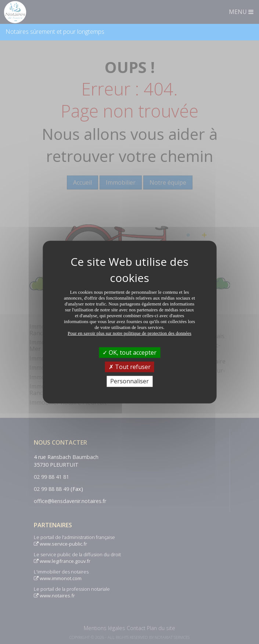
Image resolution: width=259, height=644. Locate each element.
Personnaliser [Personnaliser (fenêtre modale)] (129, 381)
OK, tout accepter (129, 352)
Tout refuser (130, 367)
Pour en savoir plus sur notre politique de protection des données (129, 333)
